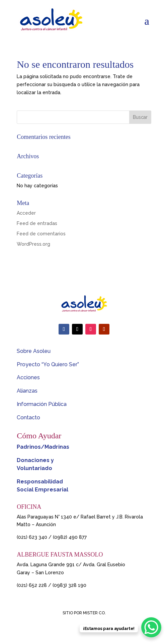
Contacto (28, 417)
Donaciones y (35, 460)
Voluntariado (34, 468)
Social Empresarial (43, 490)
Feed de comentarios (41, 234)
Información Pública (42, 404)
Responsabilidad (40, 482)
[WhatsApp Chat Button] (151, 627)
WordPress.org (33, 244)
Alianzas (27, 391)
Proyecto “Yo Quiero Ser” (48, 364)
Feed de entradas (37, 223)
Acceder (26, 213)
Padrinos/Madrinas (43, 447)
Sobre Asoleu (34, 351)
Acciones (28, 377)
